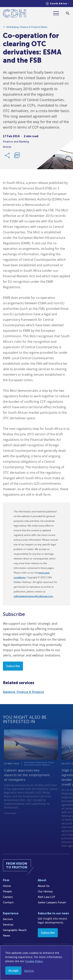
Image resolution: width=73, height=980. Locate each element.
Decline (29, 971)
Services (8, 925)
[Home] (15, 14)
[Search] (68, 13)
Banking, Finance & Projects (23, 692)
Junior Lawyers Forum (52, 902)
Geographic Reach (15, 930)
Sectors (8, 919)
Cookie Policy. (34, 961)
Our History (45, 891)
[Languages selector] (58, 4)
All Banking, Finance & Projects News (27, 28)
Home (7, 886)
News (7, 936)
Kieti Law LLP (46, 897)
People (7, 891)
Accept (13, 971)
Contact (8, 902)
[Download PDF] (17, 156)
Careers (8, 897)
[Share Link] (8, 156)
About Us (44, 886)
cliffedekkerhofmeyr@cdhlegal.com (33, 596)
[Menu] (58, 13)
